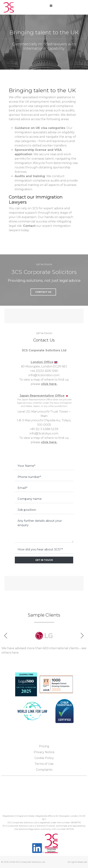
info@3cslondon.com (44, 375)
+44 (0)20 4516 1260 (44, 371)
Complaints (44, 770)
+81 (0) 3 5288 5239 (44, 429)
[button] (82, 636)
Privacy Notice (44, 752)
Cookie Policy (44, 758)
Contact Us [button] (43, 292)
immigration (47, 97)
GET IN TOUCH (44, 560)
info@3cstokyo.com (44, 433)
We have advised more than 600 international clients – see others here (44, 650)
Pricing (44, 746)
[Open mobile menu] (51, 6)
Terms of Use (44, 764)
